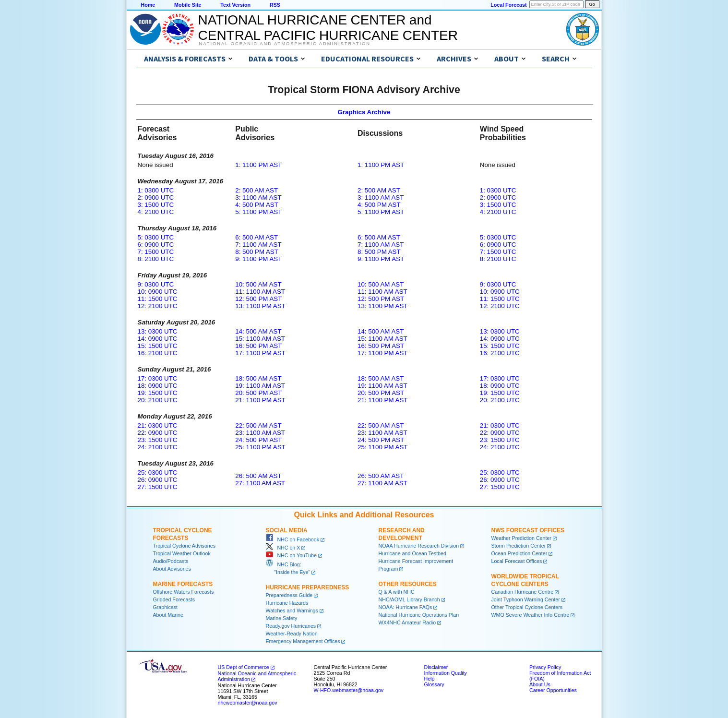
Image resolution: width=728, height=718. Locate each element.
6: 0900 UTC (156, 245)
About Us (540, 684)
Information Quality (446, 673)
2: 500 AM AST (257, 190)
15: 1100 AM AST (260, 339)
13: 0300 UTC (158, 331)
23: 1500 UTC (158, 440)
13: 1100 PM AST (260, 306)
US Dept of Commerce (244, 667)
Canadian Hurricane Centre (523, 592)
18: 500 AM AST (258, 378)
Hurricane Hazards (287, 603)
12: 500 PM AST (258, 299)
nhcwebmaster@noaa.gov (248, 703)
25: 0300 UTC (158, 473)
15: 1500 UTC (158, 346)
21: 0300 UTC (158, 425)
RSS (275, 5)
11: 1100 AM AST (260, 292)
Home (148, 5)
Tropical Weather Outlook (182, 553)
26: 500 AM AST (258, 476)
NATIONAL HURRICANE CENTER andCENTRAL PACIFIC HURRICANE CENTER (328, 28)
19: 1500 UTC (158, 393)
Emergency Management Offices (303, 641)
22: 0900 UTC (158, 433)
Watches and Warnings (292, 610)
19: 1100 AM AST (260, 386)
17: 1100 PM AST (260, 353)
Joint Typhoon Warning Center (526, 599)
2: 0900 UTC (156, 197)
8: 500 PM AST (257, 252)
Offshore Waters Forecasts (184, 592)
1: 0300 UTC (156, 190)
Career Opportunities (553, 690)
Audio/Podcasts (171, 561)
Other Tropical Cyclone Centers (527, 607)
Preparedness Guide (289, 595)
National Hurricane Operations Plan (419, 615)
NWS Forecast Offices (528, 530)
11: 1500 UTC (158, 299)
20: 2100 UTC (158, 400)
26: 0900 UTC (158, 480)
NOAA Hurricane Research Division (419, 546)
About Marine (168, 615)
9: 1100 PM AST (258, 259)
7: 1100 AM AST (258, 245)
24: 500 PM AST (258, 440)
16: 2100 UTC (158, 353)
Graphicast (166, 607)
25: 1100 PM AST (260, 447)
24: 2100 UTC (158, 447)
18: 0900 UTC (158, 386)
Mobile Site (188, 5)
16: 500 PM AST (258, 346)
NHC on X (283, 548)
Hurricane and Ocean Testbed (412, 553)
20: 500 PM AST (258, 393)
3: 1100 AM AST (258, 197)
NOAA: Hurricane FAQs (406, 607)
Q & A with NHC (397, 592)
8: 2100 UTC (156, 259)
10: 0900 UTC (158, 292)
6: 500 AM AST (257, 237)
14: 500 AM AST (258, 331)
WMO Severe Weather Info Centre (531, 615)
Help (430, 679)
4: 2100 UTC (156, 212)
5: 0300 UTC (156, 237)
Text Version (235, 5)
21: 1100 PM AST (260, 400)
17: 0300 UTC (158, 378)
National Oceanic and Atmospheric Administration (285, 44)
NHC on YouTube (291, 555)
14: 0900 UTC (158, 339)
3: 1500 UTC (156, 205)
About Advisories (172, 569)
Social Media (287, 530)
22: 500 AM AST (258, 425)
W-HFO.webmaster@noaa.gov (349, 690)
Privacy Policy (545, 667)
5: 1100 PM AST (258, 212)
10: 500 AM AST (258, 284)
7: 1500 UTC (156, 252)
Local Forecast (508, 5)
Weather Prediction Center (521, 538)
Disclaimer (436, 667)
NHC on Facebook (293, 539)
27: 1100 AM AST (260, 483)
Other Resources (408, 584)
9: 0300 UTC (156, 284)
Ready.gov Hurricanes (291, 626)
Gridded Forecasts (174, 599)
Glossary (434, 684)
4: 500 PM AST (257, 205)
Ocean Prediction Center (519, 553)
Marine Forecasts (183, 584)
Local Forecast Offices (517, 561)
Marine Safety (282, 618)
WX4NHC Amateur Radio (407, 622)
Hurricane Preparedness (308, 587)
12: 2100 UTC (158, 306)
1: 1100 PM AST (258, 165)
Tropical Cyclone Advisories (185, 546)
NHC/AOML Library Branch (409, 599)
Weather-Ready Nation (292, 634)
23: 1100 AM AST (260, 433)
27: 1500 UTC (158, 487)
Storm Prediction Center (519, 546)
